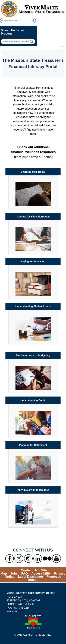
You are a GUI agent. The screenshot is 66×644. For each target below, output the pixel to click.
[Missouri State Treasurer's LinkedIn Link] (38, 558)
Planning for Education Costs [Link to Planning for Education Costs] (33, 217)
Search (34, 20)
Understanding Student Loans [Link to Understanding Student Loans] (33, 306)
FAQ (25, 573)
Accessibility (41, 573)
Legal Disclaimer (31, 577)
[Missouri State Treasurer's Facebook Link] (10, 558)
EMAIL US (12, 611)
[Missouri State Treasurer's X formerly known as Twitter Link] (19, 558)
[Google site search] (18, 20)
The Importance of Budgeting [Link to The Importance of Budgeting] (33, 355)
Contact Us (29, 570)
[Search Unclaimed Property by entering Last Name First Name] (18, 42)
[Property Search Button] (32, 42)
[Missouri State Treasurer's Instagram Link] (28, 558)
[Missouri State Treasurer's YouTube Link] (56, 558)
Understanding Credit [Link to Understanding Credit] (33, 400)
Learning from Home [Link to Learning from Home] (33, 172)
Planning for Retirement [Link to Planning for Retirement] (33, 445)
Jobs (14, 573)
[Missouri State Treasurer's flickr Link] (47, 558)
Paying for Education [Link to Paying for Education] (33, 261)
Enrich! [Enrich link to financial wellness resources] (47, 157)
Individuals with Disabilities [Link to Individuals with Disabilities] (33, 490)
